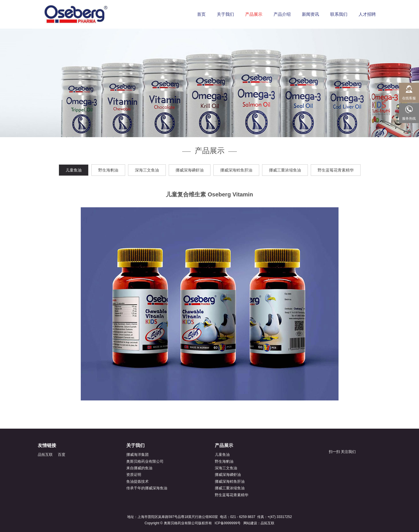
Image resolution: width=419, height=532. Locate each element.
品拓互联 (45, 455)
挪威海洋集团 (137, 455)
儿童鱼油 (74, 170)
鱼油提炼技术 (137, 481)
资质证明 (134, 475)
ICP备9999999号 (228, 523)
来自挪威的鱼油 (139, 468)
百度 (62, 455)
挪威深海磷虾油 (190, 170)
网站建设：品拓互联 (259, 523)
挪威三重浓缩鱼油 (285, 170)
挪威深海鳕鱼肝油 (236, 170)
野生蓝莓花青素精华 (336, 170)
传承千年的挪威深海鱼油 (147, 488)
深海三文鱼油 (147, 170)
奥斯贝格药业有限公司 (145, 461)
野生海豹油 (108, 170)
